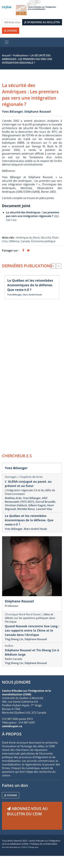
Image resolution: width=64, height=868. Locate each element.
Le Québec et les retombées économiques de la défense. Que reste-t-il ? (30, 285)
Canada (25, 241)
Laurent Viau (44, 509)
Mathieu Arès (13, 498)
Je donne (11, 795)
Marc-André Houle (32, 295)
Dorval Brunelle (45, 502)
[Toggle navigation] (7, 42)
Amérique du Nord (28, 238)
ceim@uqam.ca (12, 726)
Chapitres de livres (31, 477)
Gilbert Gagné (37, 505)
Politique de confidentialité (44, 844)
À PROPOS (12, 734)
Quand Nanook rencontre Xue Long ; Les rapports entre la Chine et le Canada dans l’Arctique (32, 630)
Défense (14, 241)
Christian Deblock (16, 505)
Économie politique (43, 241)
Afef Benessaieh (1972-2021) (26, 500)
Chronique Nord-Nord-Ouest (23, 614)
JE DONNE (11, 31)
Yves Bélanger (12, 112)
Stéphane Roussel (38, 112)
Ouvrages (11, 477)
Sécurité (46, 238)
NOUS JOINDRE (16, 682)
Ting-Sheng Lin (14, 639)
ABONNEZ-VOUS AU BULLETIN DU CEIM (27, 811)
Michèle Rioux (26, 509)
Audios (9, 646)
